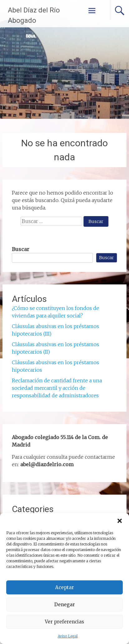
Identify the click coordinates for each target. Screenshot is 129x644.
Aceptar (64, 587)
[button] (120, 521)
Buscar (21, 249)
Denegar (64, 605)
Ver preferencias (64, 622)
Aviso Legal (68, 636)
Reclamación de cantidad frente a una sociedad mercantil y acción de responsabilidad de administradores (57, 388)
